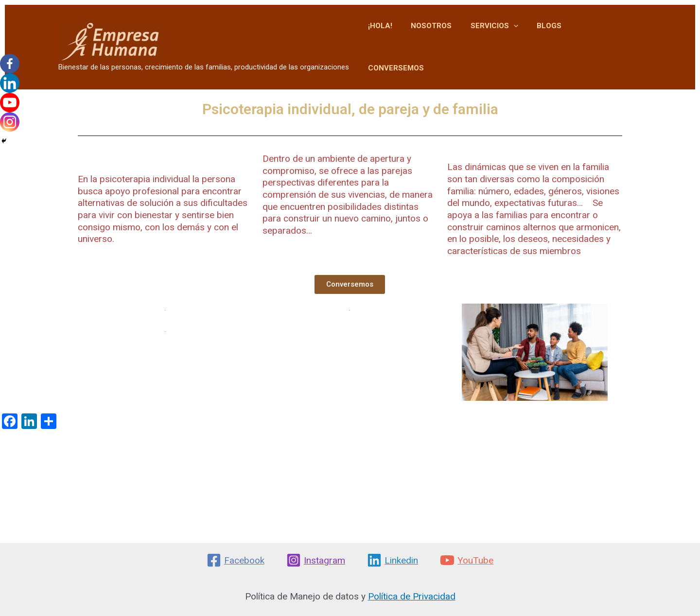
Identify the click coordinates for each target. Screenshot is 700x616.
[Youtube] (10, 103)
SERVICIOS (501, 40)
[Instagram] (10, 122)
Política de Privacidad (412, 596)
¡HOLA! (395, 39)
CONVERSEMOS (606, 39)
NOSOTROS (442, 39)
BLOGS (551, 39)
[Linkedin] (10, 83)
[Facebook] (10, 64)
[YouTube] (467, 560)
